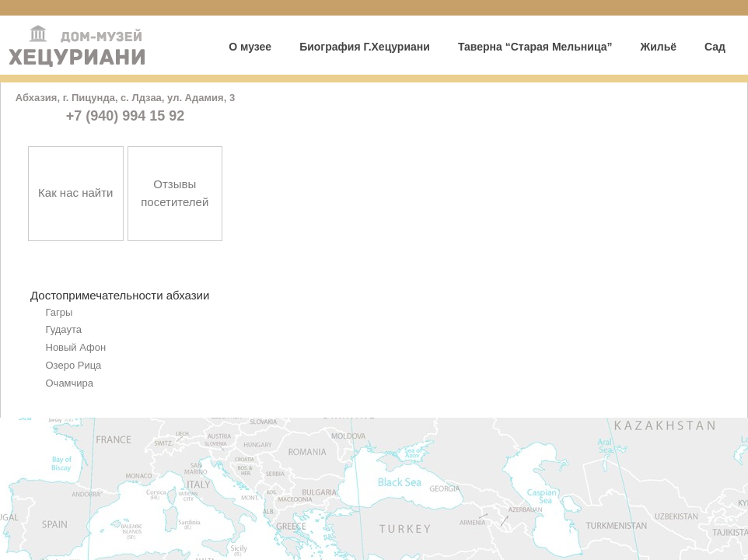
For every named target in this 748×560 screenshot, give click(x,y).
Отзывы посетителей (175, 193)
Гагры (59, 312)
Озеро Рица (74, 365)
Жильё (658, 47)
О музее (250, 47)
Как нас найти (75, 192)
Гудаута (64, 329)
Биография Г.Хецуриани (365, 47)
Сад (715, 47)
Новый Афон (76, 347)
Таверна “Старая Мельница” (535, 47)
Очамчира (70, 383)
